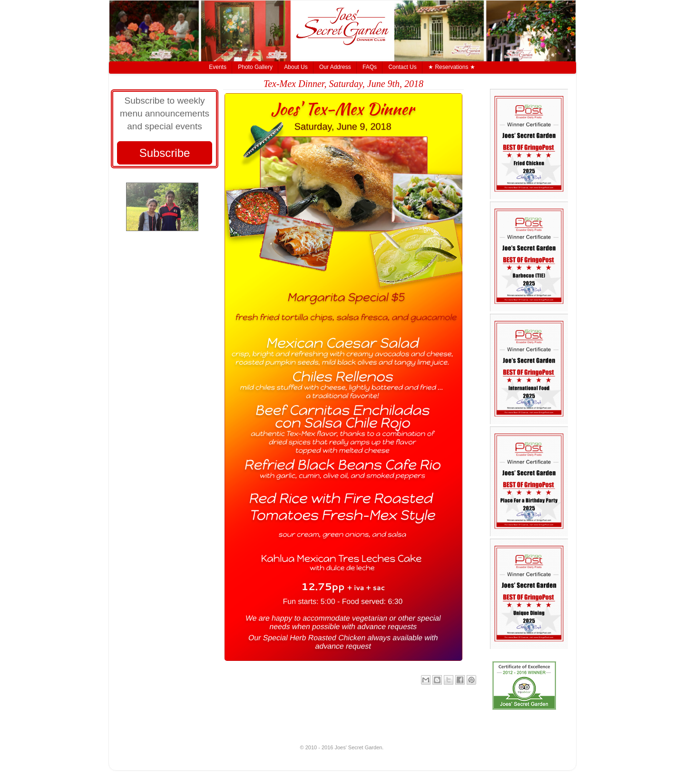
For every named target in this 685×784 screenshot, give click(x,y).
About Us (296, 67)
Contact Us (402, 67)
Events (218, 67)
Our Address (335, 67)
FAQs (370, 67)
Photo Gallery (255, 67)
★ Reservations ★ (452, 67)
